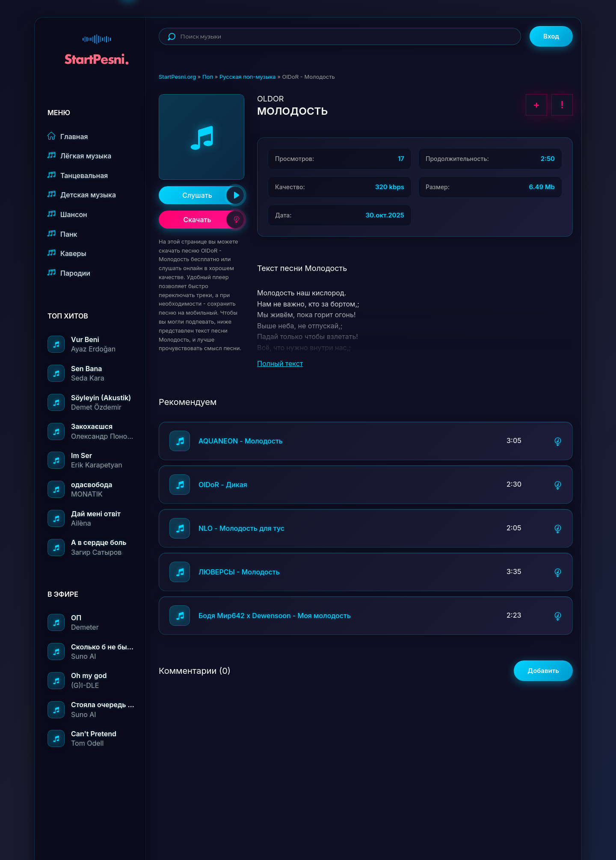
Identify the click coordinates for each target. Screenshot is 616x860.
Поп (208, 77)
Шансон (67, 214)
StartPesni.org (177, 77)
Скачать (214, 220)
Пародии (69, 273)
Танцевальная (78, 175)
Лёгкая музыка (79, 156)
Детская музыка (82, 195)
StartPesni (97, 45)
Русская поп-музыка (248, 77)
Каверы (67, 253)
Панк (62, 234)
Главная (68, 136)
